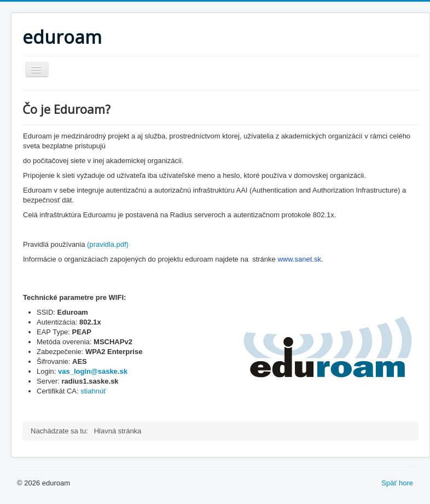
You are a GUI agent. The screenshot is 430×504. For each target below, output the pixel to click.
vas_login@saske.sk (93, 371)
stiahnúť (93, 391)
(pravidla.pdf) (108, 244)
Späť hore (397, 483)
